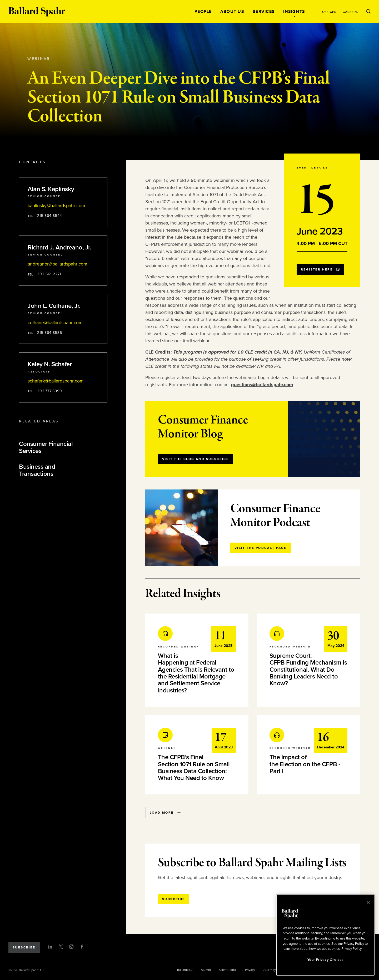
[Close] (368, 902)
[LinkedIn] (50, 947)
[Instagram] (71, 947)
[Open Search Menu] (368, 12)
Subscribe (24, 947)
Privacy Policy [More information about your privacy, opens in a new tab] (351, 949)
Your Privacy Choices (325, 960)
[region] (325, 935)
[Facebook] (82, 947)
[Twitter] (61, 947)
